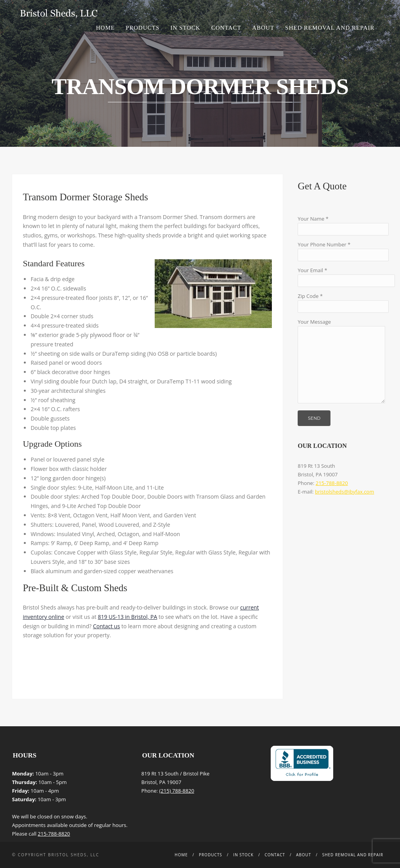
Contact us (106, 626)
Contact (226, 28)
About (263, 28)
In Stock (185, 28)
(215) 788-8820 (177, 791)
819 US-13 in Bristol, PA (127, 617)
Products (143, 28)
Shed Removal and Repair (330, 28)
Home (105, 28)
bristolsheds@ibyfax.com (344, 492)
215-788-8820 (332, 483)
